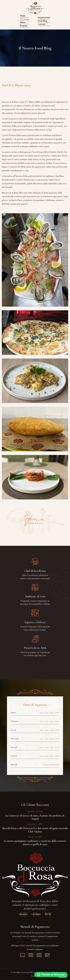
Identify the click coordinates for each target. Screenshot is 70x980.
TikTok (48, 914)
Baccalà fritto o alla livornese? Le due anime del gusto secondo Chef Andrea (35, 830)
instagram (36, 914)
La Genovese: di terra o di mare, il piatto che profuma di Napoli (35, 817)
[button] (51, 975)
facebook (23, 914)
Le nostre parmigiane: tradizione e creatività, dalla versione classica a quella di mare (35, 843)
